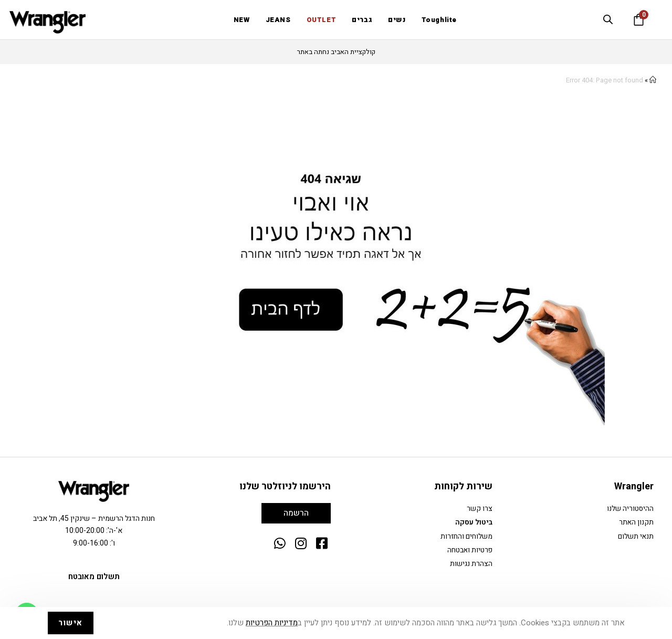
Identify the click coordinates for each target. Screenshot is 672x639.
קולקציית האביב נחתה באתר (336, 52)
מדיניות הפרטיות (272, 623)
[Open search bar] (608, 19)
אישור (71, 623)
